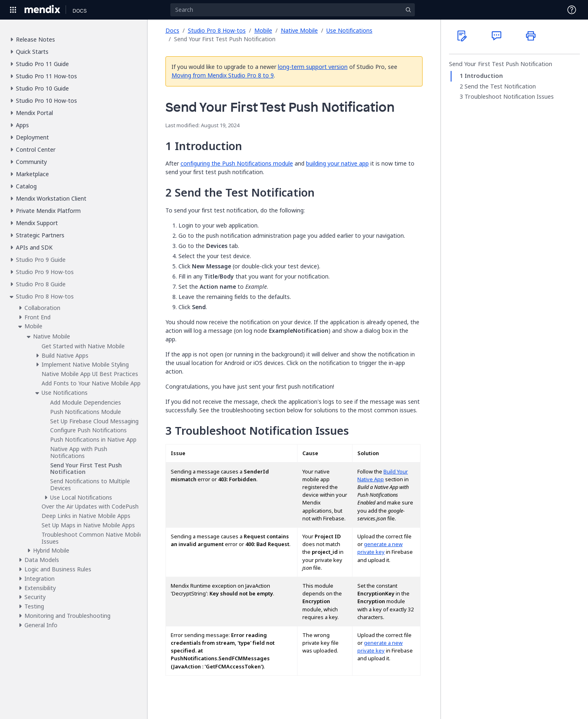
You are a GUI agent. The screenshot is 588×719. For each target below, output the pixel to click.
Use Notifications (349, 30)
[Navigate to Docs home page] (80, 10)
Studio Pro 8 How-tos (217, 30)
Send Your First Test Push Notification (501, 64)
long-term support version (313, 67)
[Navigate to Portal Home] (43, 10)
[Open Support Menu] (572, 10)
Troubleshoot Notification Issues (509, 97)
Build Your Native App (383, 476)
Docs (172, 30)
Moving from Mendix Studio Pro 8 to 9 (223, 75)
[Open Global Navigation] (13, 10)
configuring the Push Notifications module (237, 163)
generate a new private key (380, 548)
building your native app (337, 163)
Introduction (484, 76)
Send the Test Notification (500, 86)
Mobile (263, 30)
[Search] (293, 10)
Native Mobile (299, 30)
